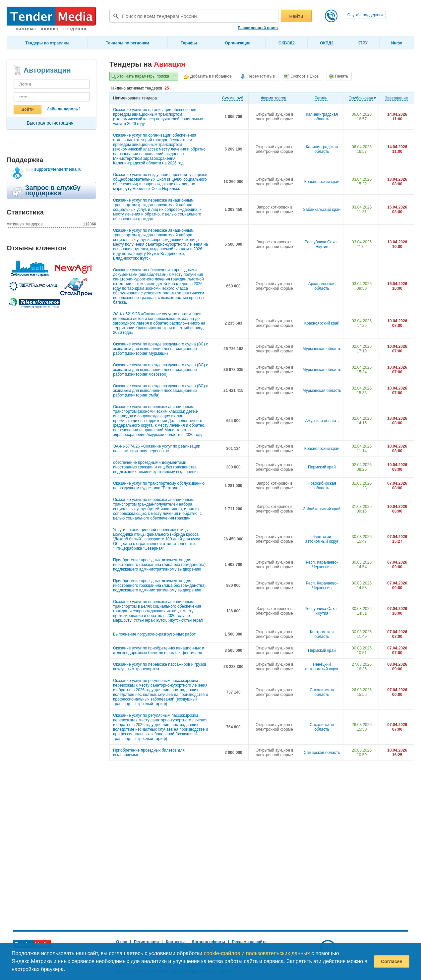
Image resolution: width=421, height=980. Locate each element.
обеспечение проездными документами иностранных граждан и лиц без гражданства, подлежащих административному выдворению (156, 467)
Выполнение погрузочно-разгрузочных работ (154, 634)
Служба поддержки (365, 15)
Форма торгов (274, 98)
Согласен (392, 961)
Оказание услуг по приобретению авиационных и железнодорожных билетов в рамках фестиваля (159, 650)
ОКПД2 (327, 43)
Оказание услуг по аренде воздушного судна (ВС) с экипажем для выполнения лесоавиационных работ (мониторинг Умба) (161, 391)
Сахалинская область (322, 692)
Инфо (397, 43)
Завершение (396, 98)
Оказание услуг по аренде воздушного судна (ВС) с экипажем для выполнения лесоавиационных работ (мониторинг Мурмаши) (161, 349)
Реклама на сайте (249, 942)
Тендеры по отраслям (47, 43)
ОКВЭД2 (287, 43)
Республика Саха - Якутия (322, 244)
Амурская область (322, 421)
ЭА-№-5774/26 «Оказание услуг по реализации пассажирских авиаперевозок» (157, 449)
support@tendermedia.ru (58, 169)
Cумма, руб (233, 98)
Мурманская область (322, 349)
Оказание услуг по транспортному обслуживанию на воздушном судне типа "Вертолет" (159, 486)
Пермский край (322, 467)
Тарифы (189, 43)
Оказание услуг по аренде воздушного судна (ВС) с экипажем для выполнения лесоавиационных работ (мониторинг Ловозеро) (161, 370)
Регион (321, 98)
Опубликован (361, 98)
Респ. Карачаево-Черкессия (322, 565)
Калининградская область (322, 117)
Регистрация (146, 942)
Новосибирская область (322, 486)
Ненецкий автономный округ (322, 667)
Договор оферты (208, 942)
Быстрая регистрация (50, 123)
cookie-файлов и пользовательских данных (257, 953)
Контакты (175, 942)
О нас (121, 942)
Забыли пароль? (64, 109)
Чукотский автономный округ (322, 539)
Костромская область (322, 634)
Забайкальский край (322, 210)
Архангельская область (322, 286)
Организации (238, 43)
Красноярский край (322, 182)
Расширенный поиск (258, 28)
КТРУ (362, 43)
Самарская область (322, 753)
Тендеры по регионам (128, 43)
